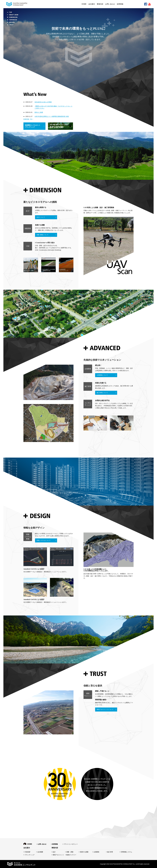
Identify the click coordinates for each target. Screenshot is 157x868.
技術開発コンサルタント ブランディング (33, 126)
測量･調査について (43, 235)
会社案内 (92, 4)
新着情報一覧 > (28, 119)
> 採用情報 (54, 844)
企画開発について (102, 375)
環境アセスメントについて (105, 709)
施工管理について (102, 393)
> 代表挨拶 (27, 852)
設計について (41, 217)
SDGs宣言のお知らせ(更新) (43, 102)
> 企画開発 (96, 852)
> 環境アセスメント (58, 855)
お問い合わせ (110, 4)
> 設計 (54, 852)
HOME (84, 4)
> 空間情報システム (126, 852)
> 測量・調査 (69, 852)
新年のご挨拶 (39, 112)
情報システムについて (44, 540)
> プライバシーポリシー (70, 844)
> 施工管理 (109, 852)
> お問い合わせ (42, 844)
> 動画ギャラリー (71, 855)
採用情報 (120, 4)
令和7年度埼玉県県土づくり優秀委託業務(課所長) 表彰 (52, 116)
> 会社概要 (40, 852)
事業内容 (100, 4)
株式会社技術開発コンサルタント (88, 93)
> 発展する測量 (84, 852)
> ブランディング (29, 855)
